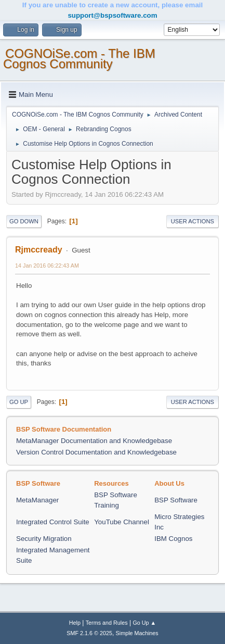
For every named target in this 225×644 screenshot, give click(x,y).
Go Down (24, 221)
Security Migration (44, 539)
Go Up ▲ (144, 623)
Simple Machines (137, 633)
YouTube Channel (122, 522)
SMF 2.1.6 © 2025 (89, 633)
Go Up (19, 402)
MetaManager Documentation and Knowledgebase (94, 441)
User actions (193, 221)
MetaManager (37, 500)
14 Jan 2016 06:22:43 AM (47, 266)
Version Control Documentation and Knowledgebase (96, 452)
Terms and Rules (107, 623)
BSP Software (176, 500)
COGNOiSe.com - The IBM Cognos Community (79, 59)
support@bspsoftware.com (112, 15)
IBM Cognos (173, 539)
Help (75, 623)
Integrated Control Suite (53, 522)
